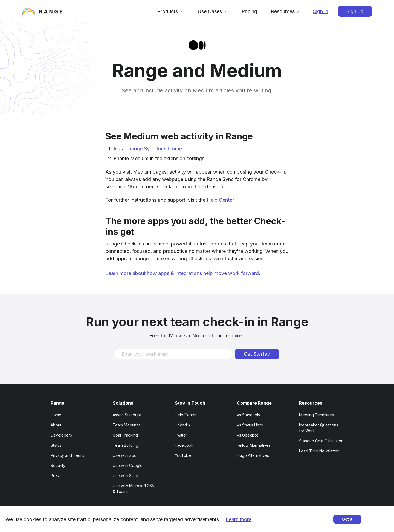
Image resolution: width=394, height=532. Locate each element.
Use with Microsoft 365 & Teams (133, 489)
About (56, 425)
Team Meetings (127, 425)
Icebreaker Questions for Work (319, 428)
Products (171, 11)
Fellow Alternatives (254, 445)
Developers (61, 435)
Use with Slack (126, 476)
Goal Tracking (125, 435)
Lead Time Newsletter (319, 451)
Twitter (181, 435)
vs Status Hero (250, 425)
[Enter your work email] (174, 354)
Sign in (321, 11)
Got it (347, 519)
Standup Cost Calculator (321, 441)
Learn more (239, 519)
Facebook (184, 445)
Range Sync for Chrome (155, 149)
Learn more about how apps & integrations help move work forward (182, 273)
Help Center (220, 200)
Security (58, 465)
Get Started (257, 354)
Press (56, 476)
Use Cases (213, 11)
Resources (286, 11)
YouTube (183, 455)
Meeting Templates (316, 415)
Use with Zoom (126, 455)
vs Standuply (249, 415)
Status (56, 445)
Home (56, 415)
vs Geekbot (247, 435)
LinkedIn (182, 425)
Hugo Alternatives (253, 455)
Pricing (249, 11)
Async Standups (127, 415)
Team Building (125, 445)
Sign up (355, 11)
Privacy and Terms (67, 455)
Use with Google (128, 465)
